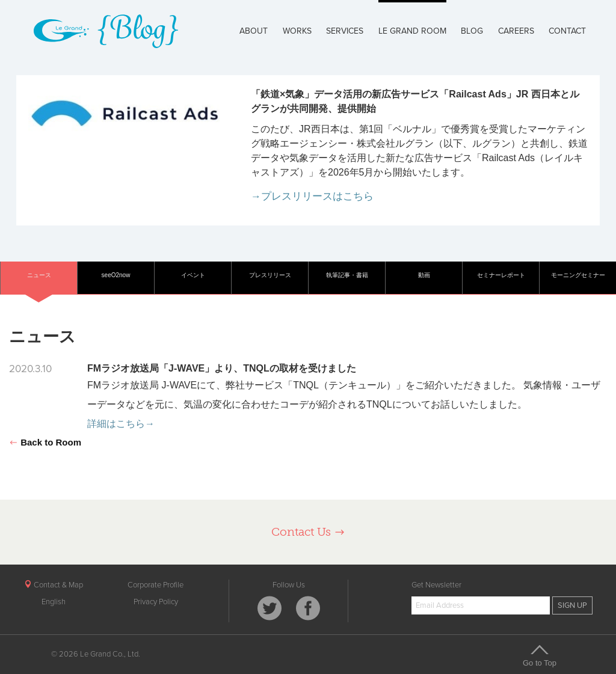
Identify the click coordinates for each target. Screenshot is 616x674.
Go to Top (540, 655)
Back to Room (45, 442)
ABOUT (254, 31)
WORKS (297, 31)
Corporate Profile (156, 585)
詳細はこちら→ (121, 424)
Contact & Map (54, 585)
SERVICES (345, 31)
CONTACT (567, 31)
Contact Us (308, 532)
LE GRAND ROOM (412, 31)
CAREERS (516, 31)
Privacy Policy (156, 602)
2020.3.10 (30, 369)
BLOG (472, 31)
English (54, 602)
